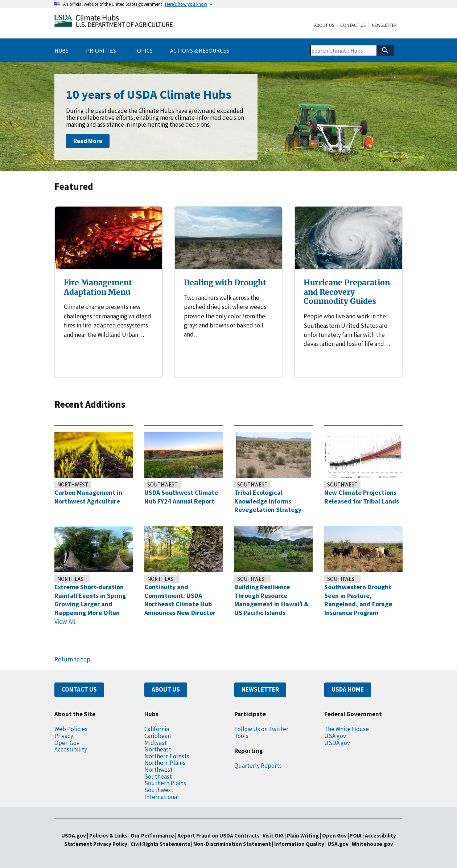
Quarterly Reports (258, 766)
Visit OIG (273, 836)
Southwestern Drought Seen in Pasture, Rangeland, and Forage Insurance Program (358, 600)
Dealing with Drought (225, 283)
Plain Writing (303, 836)
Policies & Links (108, 836)
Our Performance (152, 836)
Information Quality (299, 844)
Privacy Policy (110, 844)
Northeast (72, 579)
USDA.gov (337, 743)
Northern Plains (165, 763)
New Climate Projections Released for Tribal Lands (362, 497)
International (162, 797)
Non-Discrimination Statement (232, 844)
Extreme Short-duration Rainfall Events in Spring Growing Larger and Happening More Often (90, 600)
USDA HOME (348, 689)
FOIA (356, 836)
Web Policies (71, 729)
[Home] (114, 22)
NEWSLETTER (260, 689)
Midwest (156, 743)
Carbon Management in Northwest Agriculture (88, 497)
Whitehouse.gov (372, 844)
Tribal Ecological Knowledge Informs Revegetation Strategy (268, 501)
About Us (324, 25)
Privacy (64, 736)
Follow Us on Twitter (261, 729)
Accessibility (71, 749)
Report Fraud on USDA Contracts (218, 836)
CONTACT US (79, 689)
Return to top (72, 659)
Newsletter (384, 25)
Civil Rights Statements (161, 844)
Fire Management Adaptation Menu (98, 287)
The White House (347, 729)
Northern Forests (167, 756)
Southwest (162, 484)
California (157, 729)
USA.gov (335, 736)
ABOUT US (166, 689)
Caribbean (158, 736)
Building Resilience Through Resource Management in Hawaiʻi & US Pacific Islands (271, 600)
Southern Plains (165, 783)
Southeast (158, 777)
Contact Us (353, 25)
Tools (241, 736)
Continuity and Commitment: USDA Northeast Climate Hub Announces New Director (180, 600)
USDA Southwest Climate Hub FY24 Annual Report (181, 497)
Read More (88, 141)
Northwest (73, 484)
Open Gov (67, 743)
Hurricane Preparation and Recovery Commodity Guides (347, 292)
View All (65, 622)
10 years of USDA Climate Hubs (149, 94)
